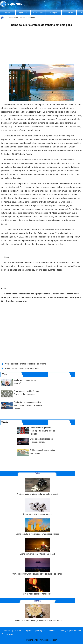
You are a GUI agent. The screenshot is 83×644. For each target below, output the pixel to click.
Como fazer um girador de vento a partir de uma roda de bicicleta (42, 431)
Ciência (22, 18)
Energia (54, 13)
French (7, 631)
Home (8, 13)
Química (23, 13)
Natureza (69, 13)
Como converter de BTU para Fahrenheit (37, 547)
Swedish (52, 631)
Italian (18, 631)
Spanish (30, 631)
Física (33, 18)
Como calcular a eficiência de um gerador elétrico (37, 527)
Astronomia (38, 13)
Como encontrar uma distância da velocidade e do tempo (37, 567)
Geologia (64, 631)
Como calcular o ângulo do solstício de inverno (26, 364)
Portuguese (41, 631)
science (12, 18)
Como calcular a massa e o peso (37, 507)
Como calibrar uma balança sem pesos (22, 368)
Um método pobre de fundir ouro (37, 587)
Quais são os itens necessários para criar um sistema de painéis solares (28, 405)
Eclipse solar (7, 634)
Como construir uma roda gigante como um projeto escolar (37, 613)
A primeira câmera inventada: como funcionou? (37, 487)
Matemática (75, 631)
